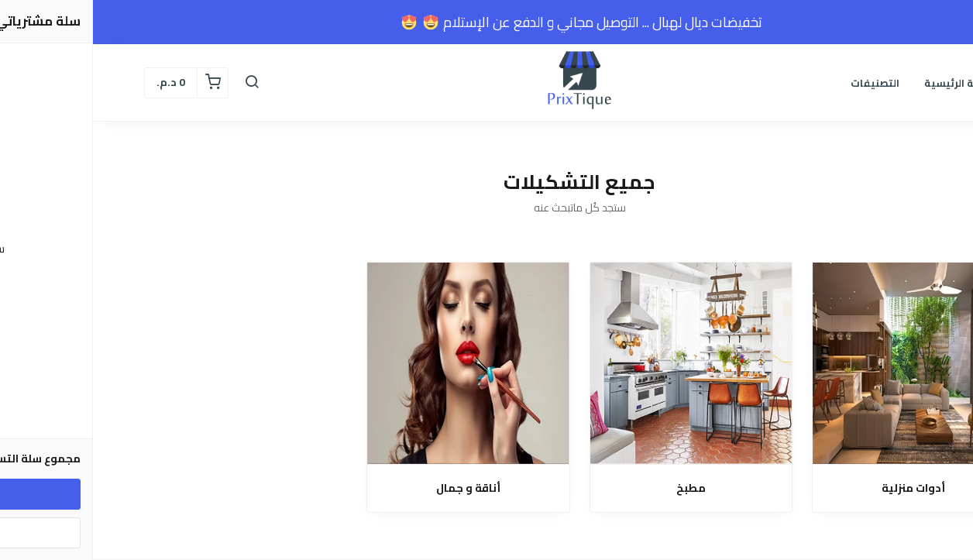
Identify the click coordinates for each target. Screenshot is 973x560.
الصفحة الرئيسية (870, 83)
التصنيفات (782, 83)
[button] (159, 83)
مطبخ (598, 488)
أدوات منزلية (820, 488)
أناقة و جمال (375, 488)
